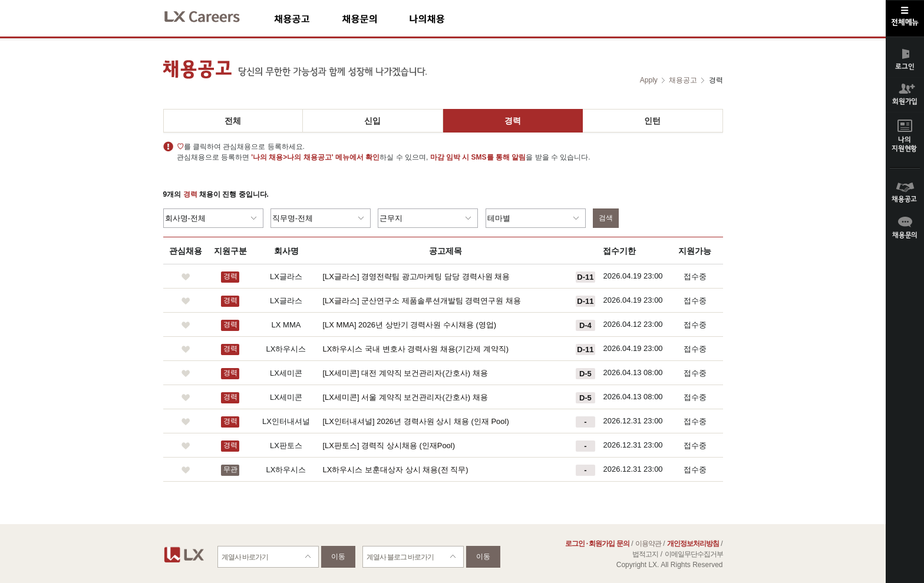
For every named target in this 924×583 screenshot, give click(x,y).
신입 (372, 121)
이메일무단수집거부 (694, 554)
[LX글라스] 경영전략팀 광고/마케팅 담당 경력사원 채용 (417, 276)
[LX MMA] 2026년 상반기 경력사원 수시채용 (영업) (410, 325)
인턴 (652, 121)
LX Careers (212, 15)
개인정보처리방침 (693, 544)
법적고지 (645, 554)
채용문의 (375, 19)
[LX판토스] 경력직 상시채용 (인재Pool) (389, 445)
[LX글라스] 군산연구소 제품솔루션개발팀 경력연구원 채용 (422, 301)
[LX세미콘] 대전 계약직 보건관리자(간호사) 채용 (405, 373)
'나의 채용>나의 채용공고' (292, 157)
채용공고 (308, 19)
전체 (233, 121)
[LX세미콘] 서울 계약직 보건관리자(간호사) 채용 (405, 397)
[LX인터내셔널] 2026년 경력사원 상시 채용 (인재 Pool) (416, 421)
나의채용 (444, 19)
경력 (513, 121)
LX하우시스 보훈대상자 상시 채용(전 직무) (396, 470)
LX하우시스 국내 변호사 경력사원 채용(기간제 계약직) (416, 349)
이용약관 (648, 544)
